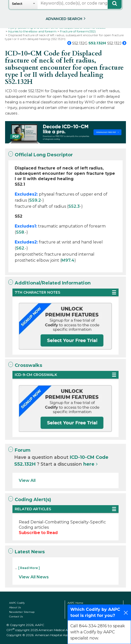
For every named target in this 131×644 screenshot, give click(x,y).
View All (27, 480)
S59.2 (35, 200)
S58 (20, 232)
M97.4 (68, 260)
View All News (34, 577)
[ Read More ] (29, 568)
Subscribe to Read (38, 533)
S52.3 (74, 206)
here (89, 464)
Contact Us (16, 617)
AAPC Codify (17, 603)
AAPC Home (75, 603)
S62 (20, 248)
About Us (15, 607)
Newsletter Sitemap (22, 612)
